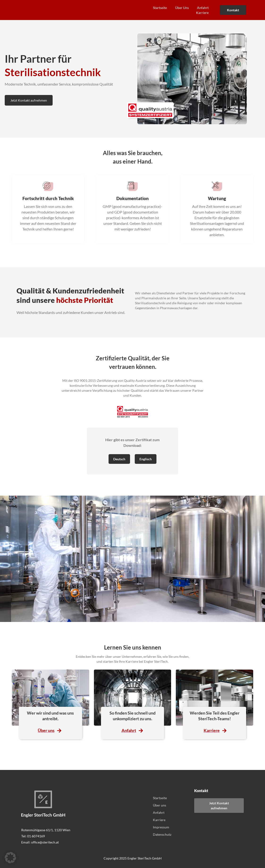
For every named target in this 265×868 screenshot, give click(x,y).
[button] (10, 858)
